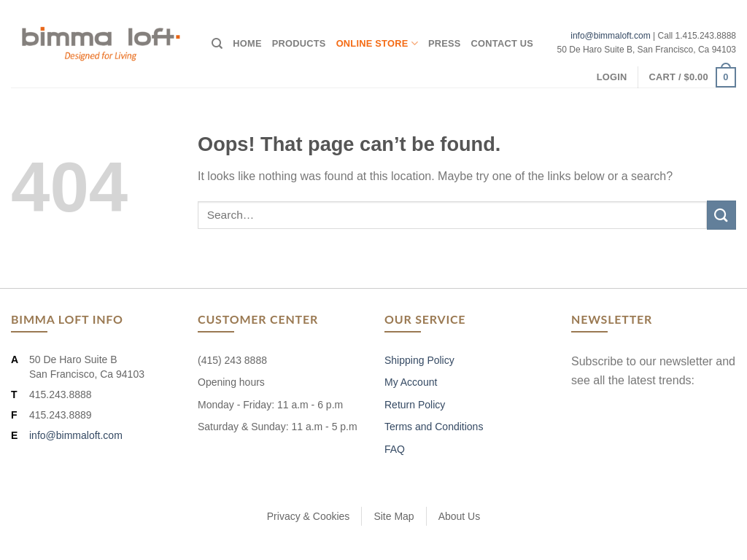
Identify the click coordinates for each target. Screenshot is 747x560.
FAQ (395, 449)
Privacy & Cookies (309, 516)
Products (299, 43)
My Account (411, 382)
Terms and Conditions (434, 427)
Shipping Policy (419, 360)
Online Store (377, 43)
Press (445, 43)
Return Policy (415, 405)
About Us (460, 516)
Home (247, 43)
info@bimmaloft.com (611, 36)
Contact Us (503, 43)
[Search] (217, 44)
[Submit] (721, 215)
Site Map (394, 516)
